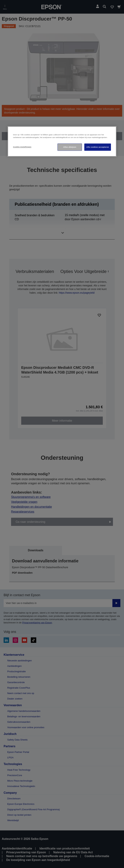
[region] (62, 141)
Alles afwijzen (70, 147)
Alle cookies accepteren (98, 147)
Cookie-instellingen (22, 147)
